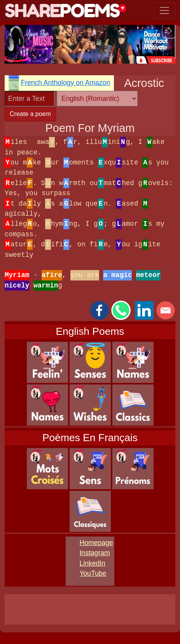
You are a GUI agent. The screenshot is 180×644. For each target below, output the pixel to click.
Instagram (94, 553)
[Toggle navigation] (164, 10)
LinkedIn (92, 563)
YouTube (93, 573)
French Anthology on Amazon (65, 83)
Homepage (96, 543)
